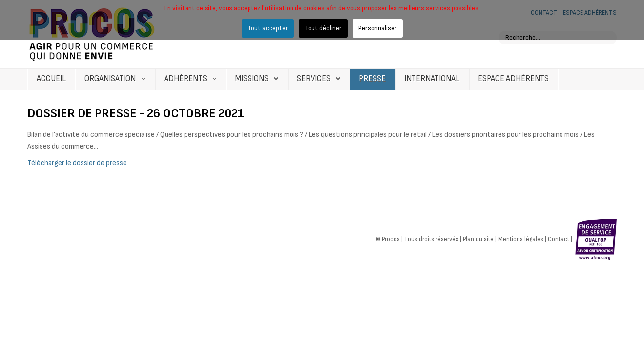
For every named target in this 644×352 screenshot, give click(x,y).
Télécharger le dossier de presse (77, 163)
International (432, 79)
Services (314, 79)
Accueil (51, 79)
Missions (252, 79)
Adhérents (186, 79)
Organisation (110, 79)
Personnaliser (378, 28)
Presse (372, 79)
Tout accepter (268, 28)
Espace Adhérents (513, 79)
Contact (559, 239)
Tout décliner (323, 28)
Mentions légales (521, 239)
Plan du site (478, 239)
